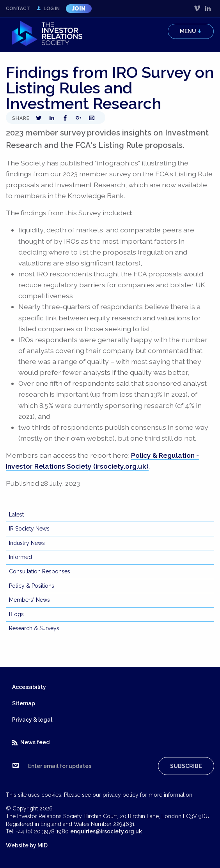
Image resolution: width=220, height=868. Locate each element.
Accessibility (29, 687)
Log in (48, 9)
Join (79, 9)
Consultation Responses (40, 571)
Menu (191, 31)
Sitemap (24, 703)
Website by (27, 845)
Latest (16, 515)
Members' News (29, 600)
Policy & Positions (32, 586)
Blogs (16, 614)
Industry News (27, 543)
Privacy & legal (32, 720)
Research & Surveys (34, 628)
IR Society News (29, 529)
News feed (31, 742)
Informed (20, 557)
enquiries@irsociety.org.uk (106, 831)
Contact (18, 9)
